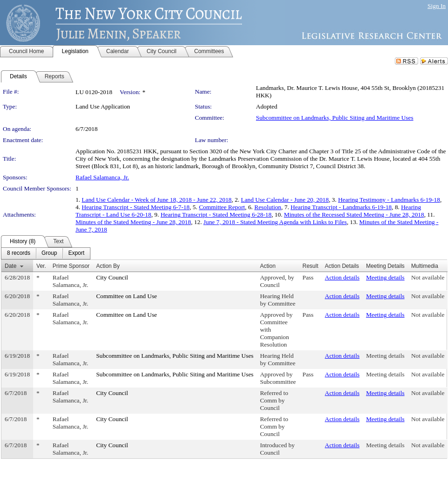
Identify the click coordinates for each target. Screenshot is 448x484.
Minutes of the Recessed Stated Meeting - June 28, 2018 (354, 215)
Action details (342, 277)
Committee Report (222, 207)
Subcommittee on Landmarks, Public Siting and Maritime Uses (335, 118)
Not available (428, 277)
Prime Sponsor (71, 266)
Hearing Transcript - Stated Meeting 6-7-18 (135, 207)
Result (310, 266)
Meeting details (385, 277)
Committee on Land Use (127, 296)
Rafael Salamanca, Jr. (102, 177)
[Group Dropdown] (49, 253)
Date (10, 266)
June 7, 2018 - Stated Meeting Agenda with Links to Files (275, 222)
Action (268, 266)
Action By (108, 266)
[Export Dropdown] (76, 253)
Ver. (41, 266)
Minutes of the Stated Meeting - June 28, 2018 (133, 222)
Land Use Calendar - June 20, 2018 (285, 200)
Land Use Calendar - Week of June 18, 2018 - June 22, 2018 (156, 200)
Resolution (268, 207)
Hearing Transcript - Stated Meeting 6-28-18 (216, 215)
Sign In (437, 6)
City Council (112, 277)
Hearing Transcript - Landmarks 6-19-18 (341, 207)
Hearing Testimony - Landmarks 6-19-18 (389, 200)
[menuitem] (19, 253)
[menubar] (46, 253)
